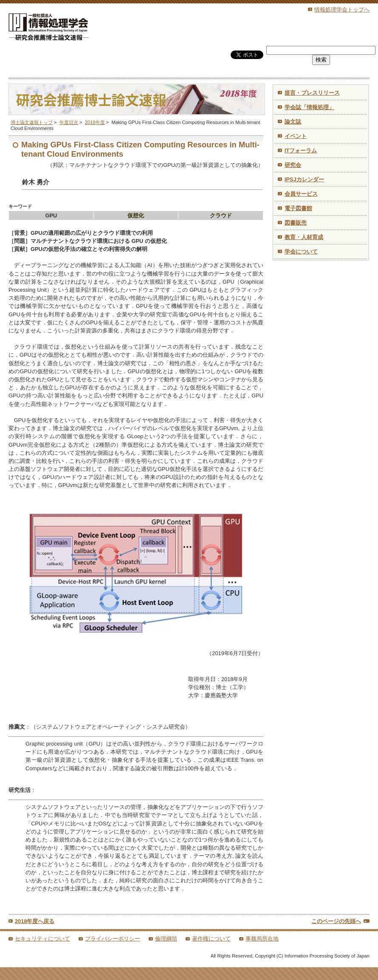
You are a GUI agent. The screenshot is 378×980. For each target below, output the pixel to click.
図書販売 (296, 223)
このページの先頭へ (336, 921)
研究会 (293, 165)
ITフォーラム (301, 151)
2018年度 (95, 122)
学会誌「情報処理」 (309, 107)
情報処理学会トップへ (342, 10)
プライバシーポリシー (113, 939)
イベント (296, 136)
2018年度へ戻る (35, 921)
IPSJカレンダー (304, 179)
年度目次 (69, 122)
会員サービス (301, 194)
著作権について (211, 939)
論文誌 (293, 122)
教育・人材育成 (304, 237)
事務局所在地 (262, 939)
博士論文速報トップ (32, 122)
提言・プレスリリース (312, 93)
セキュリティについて (42, 939)
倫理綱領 (166, 939)
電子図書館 (298, 208)
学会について (301, 252)
